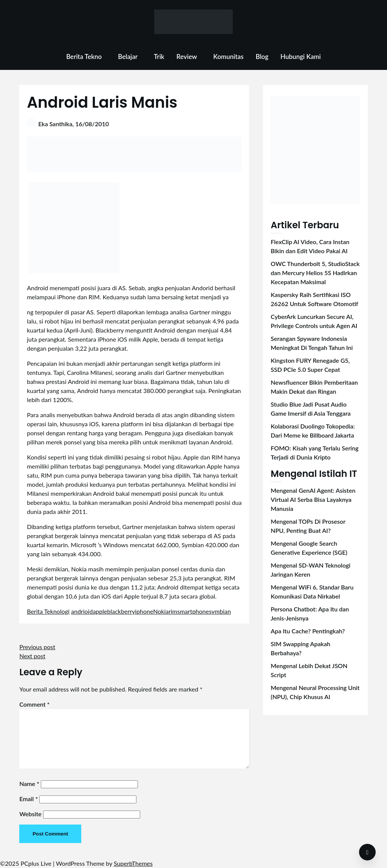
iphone (144, 611)
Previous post (37, 647)
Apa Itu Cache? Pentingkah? (308, 631)
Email (29, 799)
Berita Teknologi (48, 611)
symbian (220, 611)
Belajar (128, 56)
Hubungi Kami (301, 56)
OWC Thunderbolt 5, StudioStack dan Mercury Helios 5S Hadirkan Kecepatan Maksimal (315, 273)
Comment (34, 704)
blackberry (121, 611)
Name (29, 784)
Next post (32, 656)
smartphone (193, 611)
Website (30, 814)
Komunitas (228, 56)
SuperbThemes (133, 863)
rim (173, 611)
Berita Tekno (84, 56)
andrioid (82, 611)
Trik (159, 56)
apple (100, 611)
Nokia (161, 611)
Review (187, 56)
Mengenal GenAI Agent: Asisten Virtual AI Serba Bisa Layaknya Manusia (313, 499)
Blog (262, 56)
